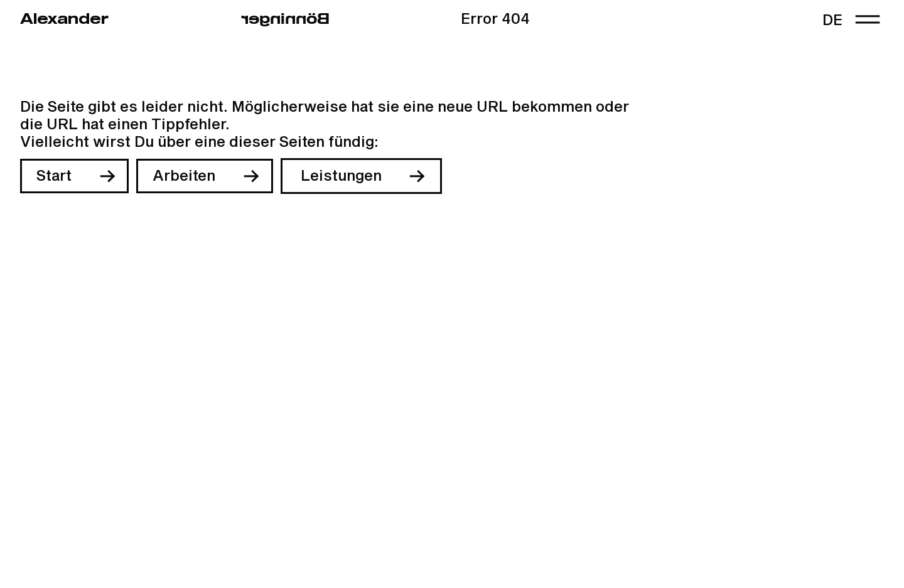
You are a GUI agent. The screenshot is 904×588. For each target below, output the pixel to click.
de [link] (832, 21)
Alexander (64, 20)
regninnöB (285, 20)
